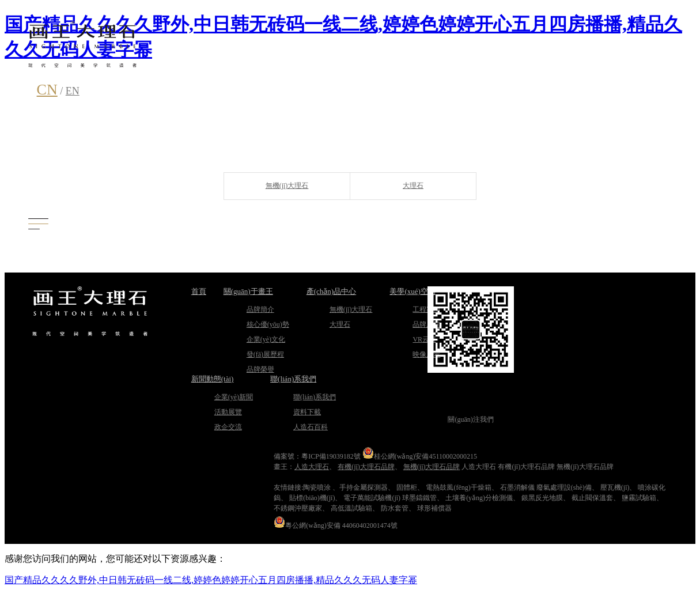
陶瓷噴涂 (317, 487)
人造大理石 (312, 467)
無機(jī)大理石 (287, 186)
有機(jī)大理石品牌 (366, 467)
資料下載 (307, 412)
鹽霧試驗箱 (639, 498)
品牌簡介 (260, 309)
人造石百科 (311, 427)
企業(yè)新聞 (234, 397)
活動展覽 (228, 412)
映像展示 (426, 354)
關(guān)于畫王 (248, 291)
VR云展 (424, 339)
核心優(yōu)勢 (268, 324)
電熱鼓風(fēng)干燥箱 (458, 487)
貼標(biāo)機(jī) (312, 498)
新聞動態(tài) (213, 379)
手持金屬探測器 (364, 487)
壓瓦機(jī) (615, 487)
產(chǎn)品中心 (331, 291)
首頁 (199, 291)
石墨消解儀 (517, 487)
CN (47, 90)
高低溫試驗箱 (351, 508)
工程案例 (426, 309)
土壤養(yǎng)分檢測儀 (479, 498)
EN (73, 91)
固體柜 (407, 487)
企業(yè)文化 (266, 339)
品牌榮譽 (260, 369)
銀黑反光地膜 (542, 498)
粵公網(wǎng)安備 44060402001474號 (336, 525)
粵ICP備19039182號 (331, 456)
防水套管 (395, 508)
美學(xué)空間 (412, 291)
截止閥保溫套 (592, 498)
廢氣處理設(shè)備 (564, 487)
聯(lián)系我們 (293, 379)
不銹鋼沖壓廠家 (298, 508)
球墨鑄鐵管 (419, 498)
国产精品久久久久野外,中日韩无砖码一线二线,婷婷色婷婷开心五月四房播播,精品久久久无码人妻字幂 (211, 580)
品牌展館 (426, 324)
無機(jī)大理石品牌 (432, 467)
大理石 (413, 186)
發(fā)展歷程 (265, 354)
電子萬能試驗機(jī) (372, 498)
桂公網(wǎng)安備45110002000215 (420, 456)
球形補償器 (434, 508)
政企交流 (228, 427)
